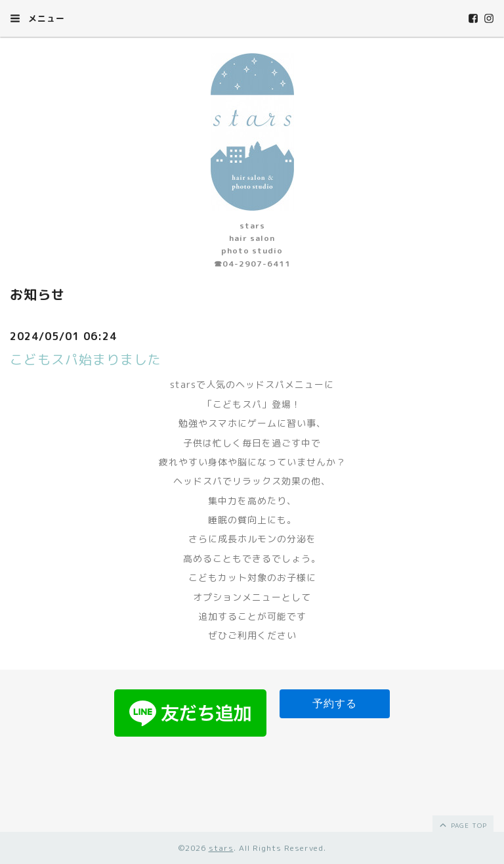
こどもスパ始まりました (86, 359)
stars (221, 848)
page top (462, 825)
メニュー (37, 18)
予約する (335, 703)
